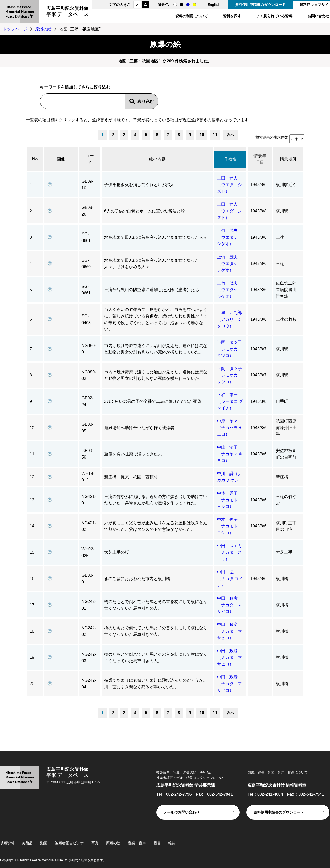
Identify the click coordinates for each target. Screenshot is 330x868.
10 (202, 135)
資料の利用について (192, 16)
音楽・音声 (137, 843)
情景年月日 (260, 159)
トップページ (15, 29)
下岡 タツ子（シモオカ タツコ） (229, 349)
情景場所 (288, 159)
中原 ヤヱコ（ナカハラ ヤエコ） (230, 428)
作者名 (230, 159)
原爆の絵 (43, 29)
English (214, 5)
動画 (44, 843)
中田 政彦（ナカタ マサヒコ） (229, 605)
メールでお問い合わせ (181, 812)
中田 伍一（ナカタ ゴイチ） (230, 578)
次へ (230, 135)
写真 (95, 843)
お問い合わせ (318, 16)
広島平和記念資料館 (68, 12)
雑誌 (172, 843)
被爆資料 (7, 843)
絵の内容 (157, 159)
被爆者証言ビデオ (69, 843)
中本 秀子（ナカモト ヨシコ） (229, 500)
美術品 (27, 843)
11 (215, 135)
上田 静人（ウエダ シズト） (229, 185)
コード (90, 159)
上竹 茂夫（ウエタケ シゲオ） (229, 237)
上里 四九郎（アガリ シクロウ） (229, 319)
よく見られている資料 (274, 16)
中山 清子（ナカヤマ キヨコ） (230, 454)
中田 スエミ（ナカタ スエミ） (229, 552)
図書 (157, 843)
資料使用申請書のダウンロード (260, 5)
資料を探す (232, 16)
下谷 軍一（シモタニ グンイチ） (230, 401)
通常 (175, 5)
